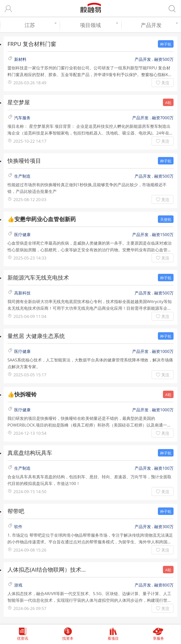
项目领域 (99, 25)
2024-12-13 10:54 (30, 433)
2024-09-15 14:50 (30, 491)
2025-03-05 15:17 (30, 375)
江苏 (40, 25)
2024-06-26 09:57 (30, 608)
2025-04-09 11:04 (30, 316)
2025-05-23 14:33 (30, 258)
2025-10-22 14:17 (30, 141)
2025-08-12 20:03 (30, 199)
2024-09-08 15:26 (30, 550)
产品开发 (159, 25)
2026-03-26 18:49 (30, 83)
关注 (165, 83)
